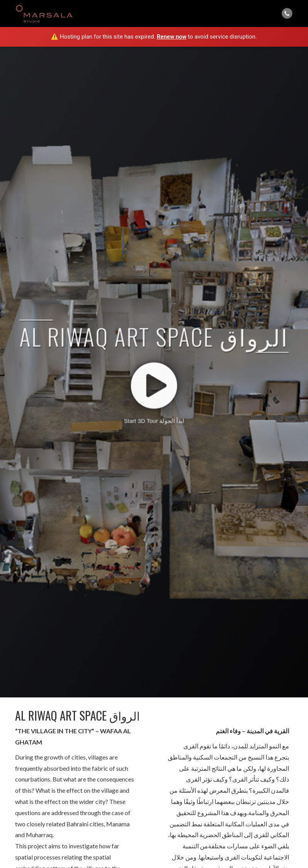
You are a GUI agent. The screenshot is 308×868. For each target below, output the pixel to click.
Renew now (172, 37)
